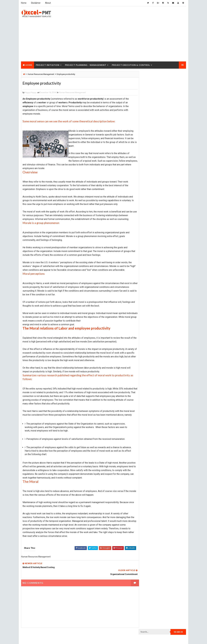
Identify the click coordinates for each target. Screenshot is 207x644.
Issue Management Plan (151, 199)
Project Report (147, 385)
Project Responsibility (150, 396)
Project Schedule (148, 401)
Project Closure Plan (150, 244)
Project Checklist (148, 234)
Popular (163, 133)
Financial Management (150, 184)
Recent (147, 133)
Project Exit (170, 305)
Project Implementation (151, 310)
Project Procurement (150, 360)
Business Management (150, 174)
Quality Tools (146, 416)
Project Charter (148, 224)
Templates (173, 421)
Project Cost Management (152, 275)
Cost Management (148, 179)
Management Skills (169, 204)
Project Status (171, 406)
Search (178, 75)
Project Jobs (146, 320)
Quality (164, 411)
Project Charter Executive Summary (156, 229)
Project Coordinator (150, 270)
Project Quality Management (153, 375)
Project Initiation (47, 65)
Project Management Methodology (156, 330)
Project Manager (148, 340)
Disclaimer (36, 3)
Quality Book (163, 126)
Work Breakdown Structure (153, 426)
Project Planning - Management (85, 65)
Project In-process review (152, 315)
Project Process (148, 355)
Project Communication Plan (153, 255)
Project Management (149, 325)
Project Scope (171, 401)
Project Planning (148, 350)
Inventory (173, 194)
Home (24, 3)
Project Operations (149, 345)
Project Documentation (151, 290)
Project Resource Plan (150, 391)
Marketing (168, 214)
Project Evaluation (149, 300)
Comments (178, 133)
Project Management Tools (152, 335)
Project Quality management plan (155, 380)
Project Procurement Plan (152, 365)
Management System (149, 209)
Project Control (148, 265)
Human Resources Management (72, 92)
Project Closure (33, 72)
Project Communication (151, 249)
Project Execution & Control (131, 65)
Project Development (150, 285)
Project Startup (148, 406)
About (48, 3)
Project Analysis (148, 219)
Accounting (145, 169)
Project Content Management (153, 260)
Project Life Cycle (168, 320)
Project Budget (171, 219)
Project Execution (148, 305)
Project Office (171, 340)
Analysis (163, 169)
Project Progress (148, 370)
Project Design (147, 280)
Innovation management (151, 194)
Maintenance (146, 204)
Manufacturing (147, 214)
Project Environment (150, 295)
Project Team (146, 411)
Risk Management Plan (150, 421)
